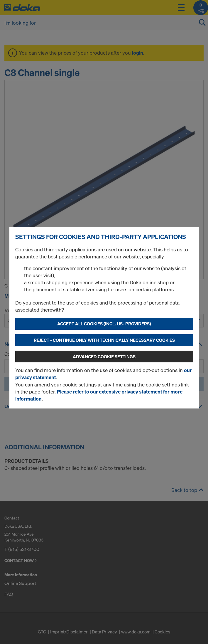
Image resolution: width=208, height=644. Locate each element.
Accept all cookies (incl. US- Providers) (104, 324)
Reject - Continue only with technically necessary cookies (104, 340)
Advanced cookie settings (104, 357)
